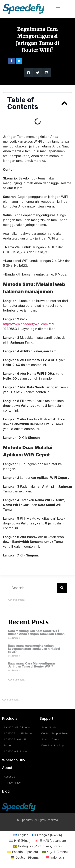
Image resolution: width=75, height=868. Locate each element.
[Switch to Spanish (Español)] (22, 852)
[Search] (62, 588)
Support (46, 718)
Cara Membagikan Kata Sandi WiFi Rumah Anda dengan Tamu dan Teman (36, 632)
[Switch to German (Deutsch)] (26, 858)
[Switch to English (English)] (21, 835)
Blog (6, 791)
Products (10, 718)
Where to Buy (14, 760)
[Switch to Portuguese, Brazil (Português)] (38, 846)
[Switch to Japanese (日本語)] (50, 841)
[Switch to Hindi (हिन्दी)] (20, 841)
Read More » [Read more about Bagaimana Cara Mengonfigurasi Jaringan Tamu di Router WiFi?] (14, 671)
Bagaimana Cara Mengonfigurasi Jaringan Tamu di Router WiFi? (32, 665)
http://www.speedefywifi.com (25, 324)
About (7, 768)
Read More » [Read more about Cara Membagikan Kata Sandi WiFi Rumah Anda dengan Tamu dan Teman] (14, 638)
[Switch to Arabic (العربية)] (55, 852)
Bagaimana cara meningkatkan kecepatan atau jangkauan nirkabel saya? (34, 649)
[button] (58, 9)
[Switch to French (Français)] (47, 835)
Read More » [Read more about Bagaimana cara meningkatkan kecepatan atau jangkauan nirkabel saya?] (14, 656)
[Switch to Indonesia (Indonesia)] (55, 858)
